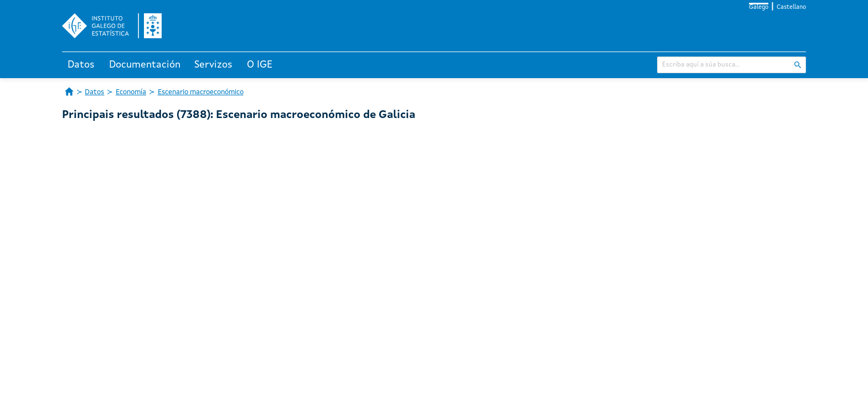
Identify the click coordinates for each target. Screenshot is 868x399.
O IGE (260, 65)
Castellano (791, 7)
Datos (81, 65)
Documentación (145, 65)
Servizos (213, 65)
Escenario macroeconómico (201, 92)
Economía (131, 92)
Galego (759, 7)
